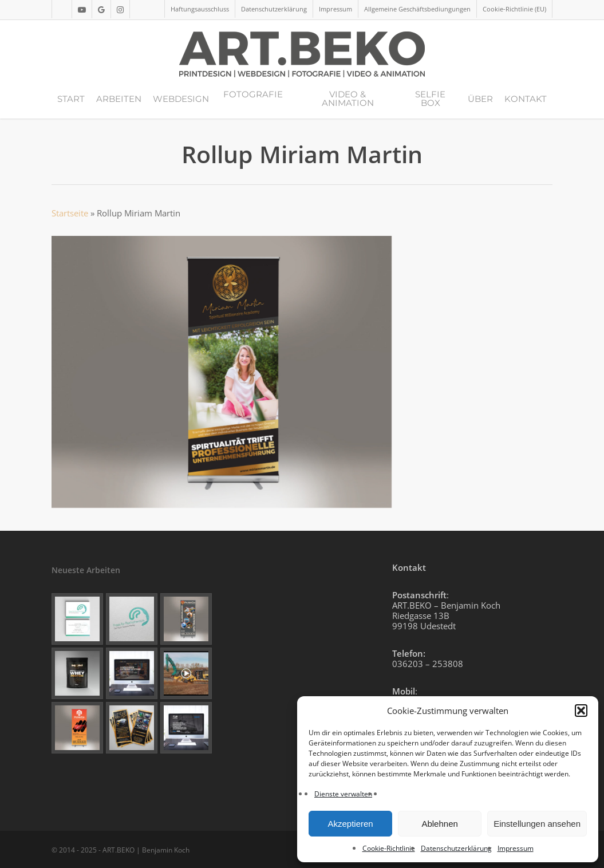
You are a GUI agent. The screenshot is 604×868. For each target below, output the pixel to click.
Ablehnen (439, 824)
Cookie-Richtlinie (389, 848)
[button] (581, 711)
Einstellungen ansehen (537, 824)
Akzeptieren (350, 824)
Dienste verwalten (343, 794)
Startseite (70, 213)
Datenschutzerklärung (456, 848)
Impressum (516, 848)
